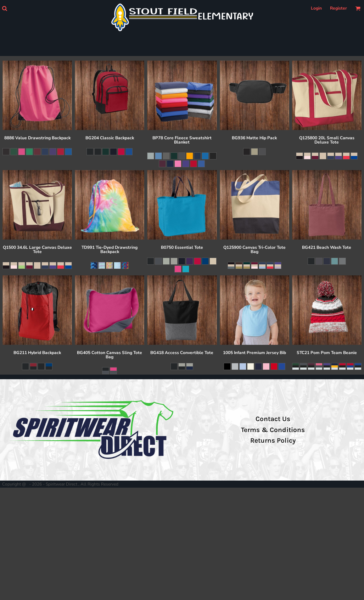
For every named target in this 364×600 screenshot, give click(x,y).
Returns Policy (273, 441)
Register (338, 8)
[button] (4, 8)
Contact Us (273, 419)
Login (316, 8)
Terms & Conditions (273, 430)
